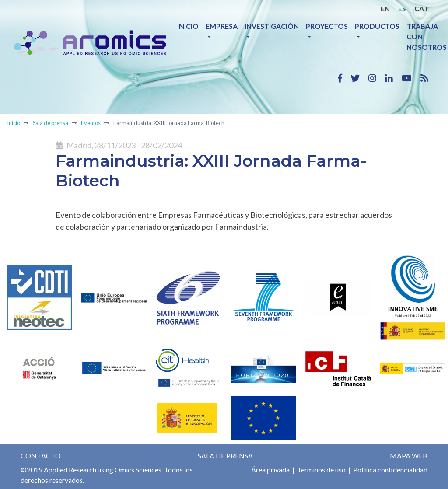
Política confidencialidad (390, 470)
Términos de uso (321, 470)
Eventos (91, 123)
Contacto (41, 456)
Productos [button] (377, 26)
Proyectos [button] (327, 26)
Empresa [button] (222, 26)
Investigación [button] (272, 26)
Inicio (188, 26)
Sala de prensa (51, 123)
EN (385, 9)
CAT (421, 9)
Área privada (270, 470)
